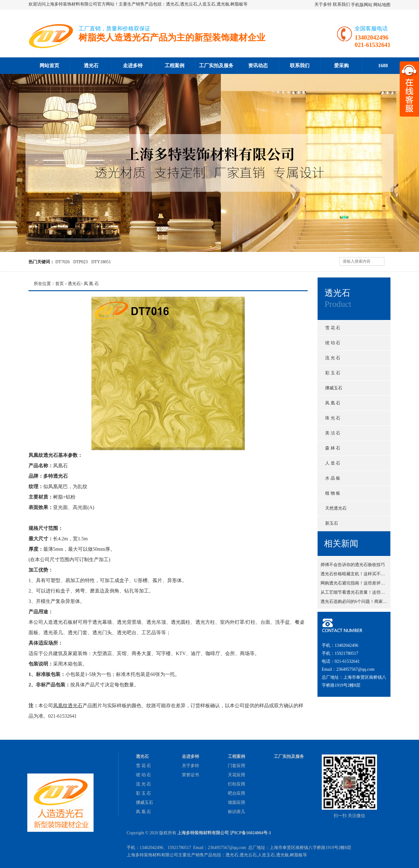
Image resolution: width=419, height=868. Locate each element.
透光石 (91, 66)
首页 (60, 284)
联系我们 (341, 4)
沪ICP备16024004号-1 (251, 833)
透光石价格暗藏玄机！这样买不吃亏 (355, 575)
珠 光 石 (333, 418)
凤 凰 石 (333, 403)
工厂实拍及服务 (216, 66)
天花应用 (236, 775)
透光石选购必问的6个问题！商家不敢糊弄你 (362, 602)
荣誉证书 (190, 775)
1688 (383, 66)
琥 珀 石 (333, 343)
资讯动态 (258, 66)
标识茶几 (236, 812)
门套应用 (236, 766)
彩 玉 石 (333, 373)
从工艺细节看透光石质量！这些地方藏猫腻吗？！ (368, 593)
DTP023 (81, 262)
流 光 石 (333, 358)
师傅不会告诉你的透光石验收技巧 (353, 566)
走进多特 (133, 66)
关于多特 (323, 4)
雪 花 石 (333, 328)
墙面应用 (236, 802)
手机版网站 (362, 5)
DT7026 (63, 262)
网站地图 (382, 5)
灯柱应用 (236, 784)
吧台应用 (236, 793)
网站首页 (49, 66)
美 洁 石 (333, 433)
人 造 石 (333, 463)
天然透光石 (336, 508)
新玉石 (332, 523)
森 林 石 (333, 448)
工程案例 (175, 66)
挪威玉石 (334, 388)
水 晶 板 (333, 478)
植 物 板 (333, 493)
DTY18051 (101, 262)
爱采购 (341, 66)
